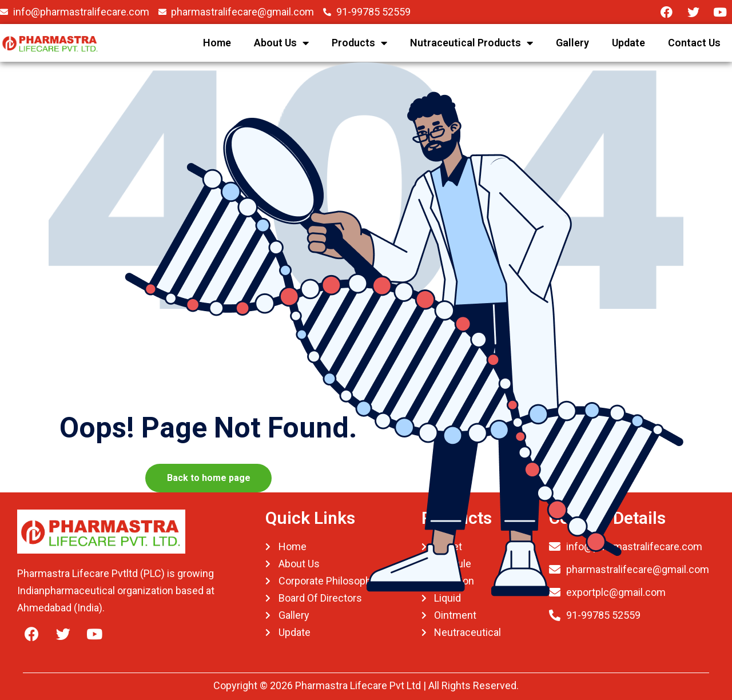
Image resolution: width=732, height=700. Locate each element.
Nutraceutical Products (472, 43)
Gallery (572, 43)
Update (628, 43)
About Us (281, 43)
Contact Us (694, 43)
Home (217, 43)
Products (359, 43)
